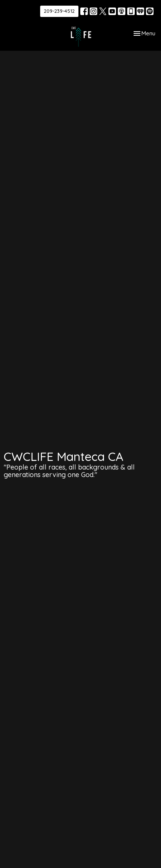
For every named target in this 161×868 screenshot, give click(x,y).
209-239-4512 (59, 11)
